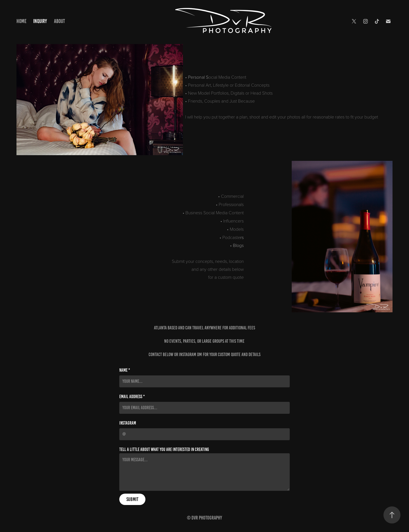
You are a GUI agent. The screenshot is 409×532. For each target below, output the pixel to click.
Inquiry (40, 21)
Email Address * (132, 397)
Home (21, 21)
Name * (125, 370)
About (60, 21)
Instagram (128, 423)
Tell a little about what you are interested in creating (164, 450)
